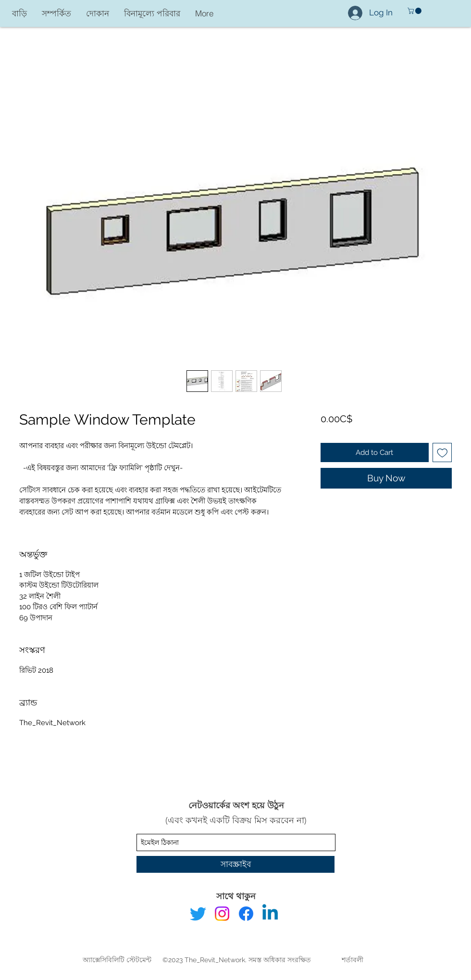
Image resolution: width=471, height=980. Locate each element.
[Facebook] (246, 914)
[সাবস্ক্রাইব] (235, 864)
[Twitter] (198, 914)
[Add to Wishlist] (442, 453)
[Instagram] (222, 914)
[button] (415, 11)
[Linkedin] (270, 914)
